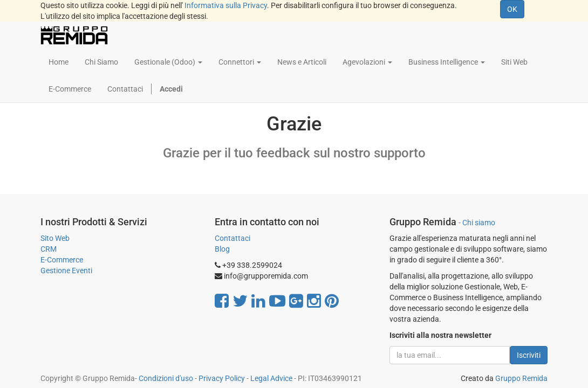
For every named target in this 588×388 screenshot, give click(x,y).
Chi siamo (479, 223)
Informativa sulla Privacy (226, 5)
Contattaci (233, 238)
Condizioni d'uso (166, 378)
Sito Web (55, 238)
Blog (222, 249)
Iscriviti (529, 355)
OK (512, 9)
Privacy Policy (222, 378)
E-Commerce (62, 260)
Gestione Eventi (66, 271)
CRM (49, 249)
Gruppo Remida (521, 378)
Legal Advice (271, 378)
